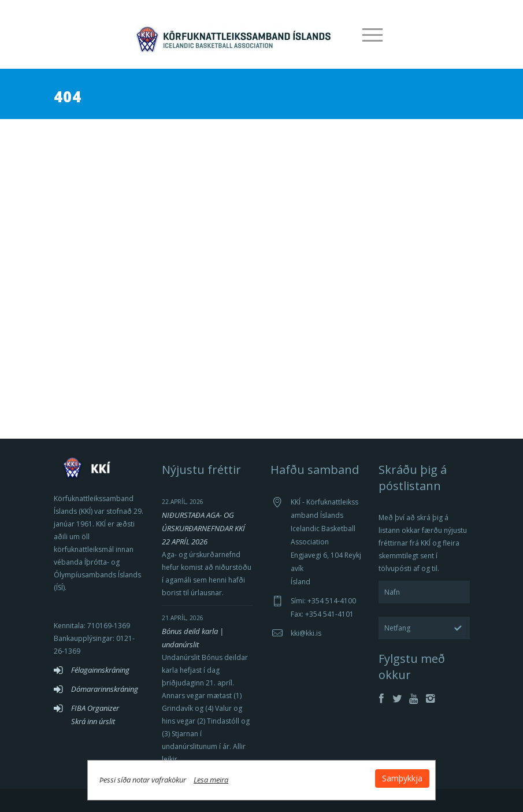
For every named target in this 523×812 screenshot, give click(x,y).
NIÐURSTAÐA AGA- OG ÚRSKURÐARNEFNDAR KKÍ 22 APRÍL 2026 (203, 528)
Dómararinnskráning (105, 689)
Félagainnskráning (100, 670)
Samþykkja (402, 778)
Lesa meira (212, 780)
